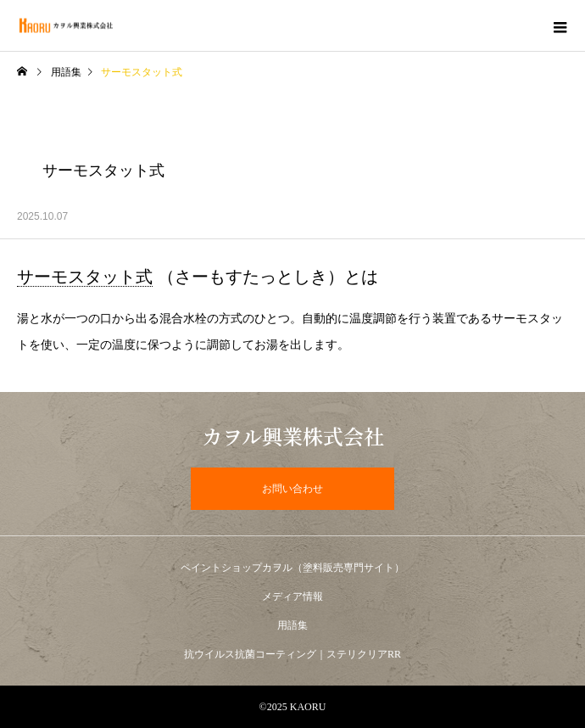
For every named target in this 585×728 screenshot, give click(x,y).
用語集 (66, 72)
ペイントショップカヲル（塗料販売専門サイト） (292, 568)
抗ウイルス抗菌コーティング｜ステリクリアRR (292, 654)
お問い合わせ (292, 489)
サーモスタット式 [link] (85, 277)
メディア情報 (292, 596)
